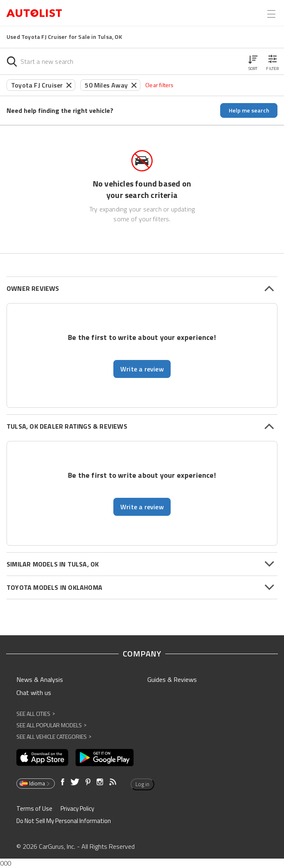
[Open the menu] (271, 14)
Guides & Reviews (172, 679)
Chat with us (34, 693)
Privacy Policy (77, 808)
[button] (253, 61)
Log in (142, 784)
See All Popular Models (51, 725)
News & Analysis (40, 679)
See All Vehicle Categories (54, 736)
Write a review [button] (142, 369)
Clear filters (160, 85)
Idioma (35, 783)
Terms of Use (34, 808)
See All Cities (36, 714)
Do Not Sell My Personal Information (64, 821)
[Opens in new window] (42, 758)
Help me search (249, 110)
